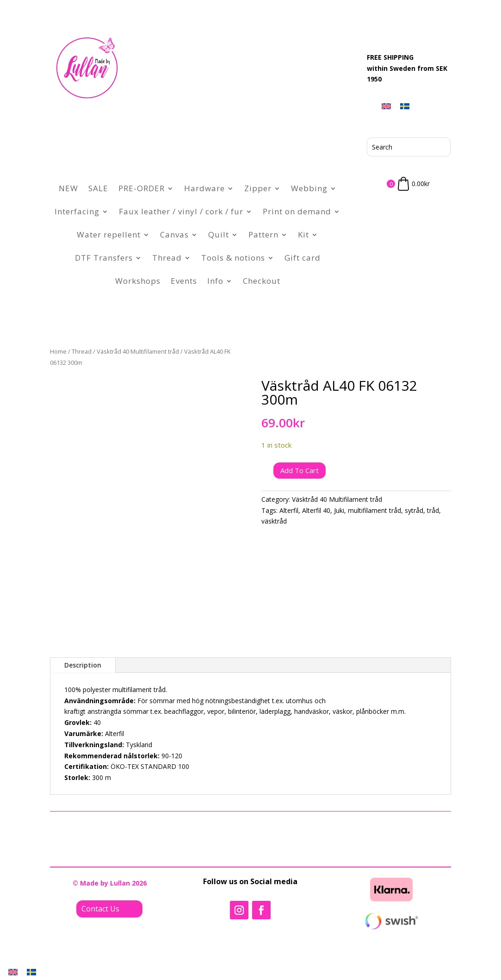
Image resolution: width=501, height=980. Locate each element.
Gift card (303, 258)
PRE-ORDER (142, 188)
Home (58, 351)
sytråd (414, 510)
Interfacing (77, 211)
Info (215, 281)
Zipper (258, 188)
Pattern (263, 234)
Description (83, 665)
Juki (339, 510)
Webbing (309, 188)
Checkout (262, 281)
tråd (433, 510)
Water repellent (109, 234)
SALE (98, 188)
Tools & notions (233, 258)
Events (184, 281)
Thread (167, 258)
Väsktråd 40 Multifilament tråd (138, 351)
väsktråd (274, 521)
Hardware (204, 188)
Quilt (219, 234)
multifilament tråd (374, 510)
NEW (68, 188)
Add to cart (300, 470)
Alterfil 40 (316, 510)
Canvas (174, 234)
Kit (303, 234)
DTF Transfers (104, 258)
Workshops (138, 281)
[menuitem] (386, 106)
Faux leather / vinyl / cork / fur (181, 211)
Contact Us (100, 909)
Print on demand (297, 211)
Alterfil (289, 510)
